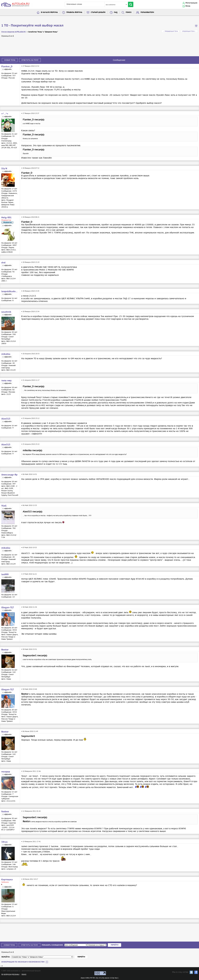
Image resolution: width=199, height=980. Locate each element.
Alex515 (6, 419)
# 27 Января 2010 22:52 (30, 66)
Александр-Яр (9, 475)
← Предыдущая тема (170, 31)
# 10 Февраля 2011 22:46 (31, 771)
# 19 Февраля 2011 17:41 (31, 842)
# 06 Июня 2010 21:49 (30, 731)
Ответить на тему (30, 60)
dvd (3, 263)
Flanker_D (7, 67)
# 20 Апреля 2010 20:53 (30, 354)
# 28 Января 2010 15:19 (30, 262)
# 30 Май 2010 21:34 (29, 607)
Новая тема (10, 60)
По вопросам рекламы (10, 975)
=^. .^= (5, 114)
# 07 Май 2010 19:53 (29, 548)
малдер (6, 772)
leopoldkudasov (10, 291)
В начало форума (49, 12)
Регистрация (191, 3)
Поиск (129, 12)
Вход (188, 6)
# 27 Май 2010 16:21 (29, 574)
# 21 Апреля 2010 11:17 (30, 380)
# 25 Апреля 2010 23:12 (30, 418)
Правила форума (74, 12)
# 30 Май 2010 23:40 (29, 689)
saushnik (6, 312)
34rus (4, 842)
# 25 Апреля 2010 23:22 (30, 444)
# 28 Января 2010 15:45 (30, 291)
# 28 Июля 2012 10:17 (30, 879)
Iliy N (4, 169)
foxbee (5, 812)
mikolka (6, 354)
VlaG (4, 506)
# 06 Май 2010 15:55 (29, 505)
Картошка (7, 880)
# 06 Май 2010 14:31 (29, 474)
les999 (5, 574)
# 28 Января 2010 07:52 (30, 168)
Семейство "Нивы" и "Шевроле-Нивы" (43, 32)
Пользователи (147, 12)
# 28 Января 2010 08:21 (30, 217)
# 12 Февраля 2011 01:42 (31, 811)
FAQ (116, 12)
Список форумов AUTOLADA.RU (14, 32)
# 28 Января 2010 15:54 (30, 311)
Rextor (5, 650)
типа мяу (6, 381)
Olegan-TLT (8, 608)
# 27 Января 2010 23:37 (30, 113)
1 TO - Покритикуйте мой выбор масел (32, 26)
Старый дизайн (98, 12)
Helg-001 (6, 218)
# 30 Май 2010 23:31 (29, 649)
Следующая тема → (189, 31)
